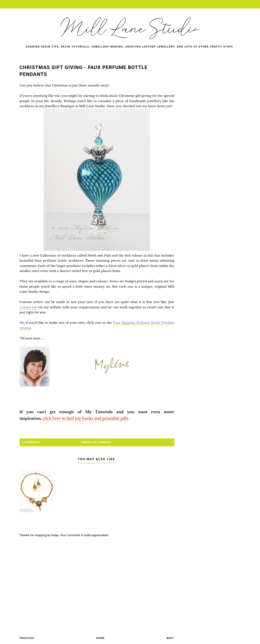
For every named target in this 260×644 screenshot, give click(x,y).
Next (170, 638)
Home (100, 638)
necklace (89, 442)
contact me (28, 307)
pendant (105, 442)
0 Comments (31, 442)
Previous (27, 638)
